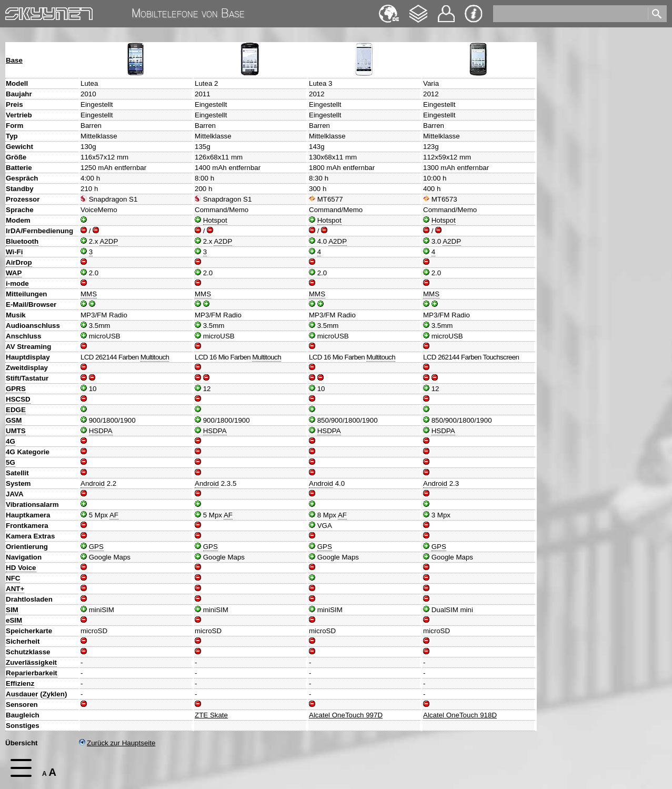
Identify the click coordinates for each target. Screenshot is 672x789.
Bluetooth (22, 241)
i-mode (17, 283)
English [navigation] (389, 9)
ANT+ (15, 589)
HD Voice (21, 568)
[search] (570, 14)
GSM (14, 420)
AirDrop (19, 262)
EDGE (16, 410)
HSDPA (101, 431)
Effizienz (20, 683)
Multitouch (155, 357)
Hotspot (215, 220)
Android (93, 483)
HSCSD (18, 399)
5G (11, 462)
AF (114, 515)
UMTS (16, 431)
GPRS (16, 389)
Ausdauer (22, 694)
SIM (12, 610)
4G (11, 441)
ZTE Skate (211, 715)
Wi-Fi (14, 252)
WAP (14, 273)
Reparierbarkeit (32, 673)
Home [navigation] (15, 11)
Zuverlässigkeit (31, 662)
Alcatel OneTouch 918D (460, 715)
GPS (96, 547)
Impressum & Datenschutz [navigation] (474, 14)
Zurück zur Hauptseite (117, 743)
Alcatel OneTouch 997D (346, 715)
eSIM (14, 620)
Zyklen (54, 694)
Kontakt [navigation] (446, 9)
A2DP (109, 241)
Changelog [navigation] (418, 9)
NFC (13, 578)
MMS (89, 294)
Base (14, 60)
